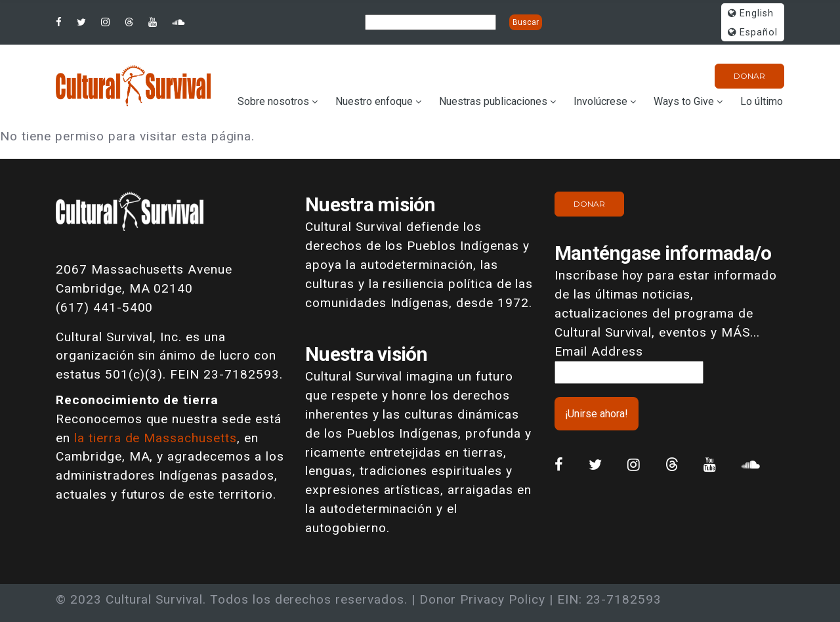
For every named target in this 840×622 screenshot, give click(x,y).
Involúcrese (600, 101)
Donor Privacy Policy (482, 599)
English (751, 13)
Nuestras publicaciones (493, 101)
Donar (749, 76)
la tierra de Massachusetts (156, 438)
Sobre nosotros (273, 101)
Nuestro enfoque (374, 101)
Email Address (598, 351)
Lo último (762, 101)
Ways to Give (684, 101)
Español (753, 32)
